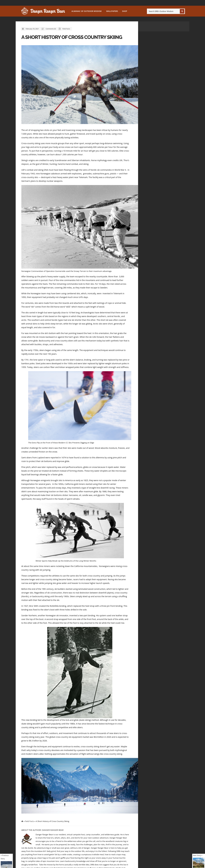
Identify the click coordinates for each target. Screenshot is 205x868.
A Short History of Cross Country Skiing (72, 37)
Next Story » (198, 855)
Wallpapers (112, 11)
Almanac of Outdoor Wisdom (86, 11)
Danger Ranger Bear (53, 830)
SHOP (125, 11)
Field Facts (66, 29)
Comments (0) (51, 29)
